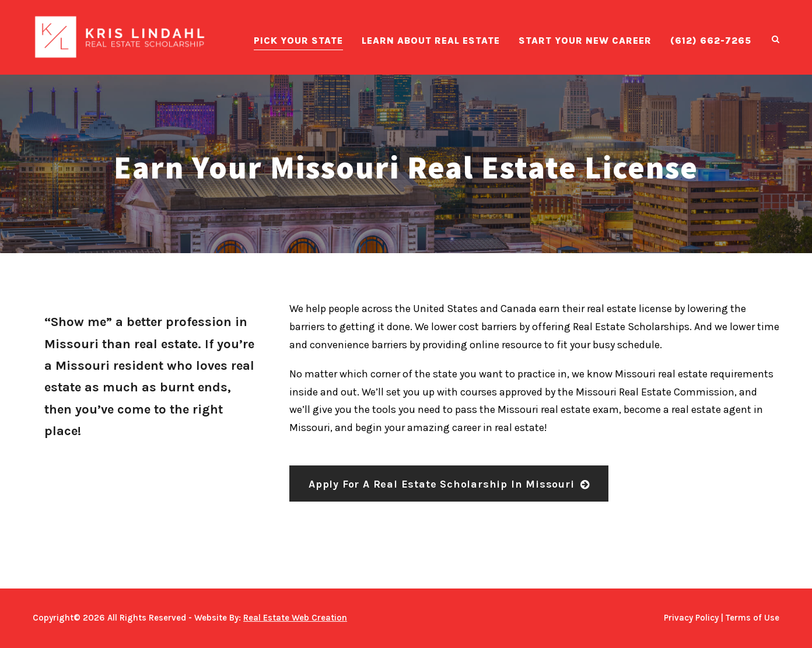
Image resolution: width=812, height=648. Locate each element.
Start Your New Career (585, 41)
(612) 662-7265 (711, 41)
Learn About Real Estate (431, 41)
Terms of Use (752, 618)
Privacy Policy (691, 618)
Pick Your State (298, 41)
